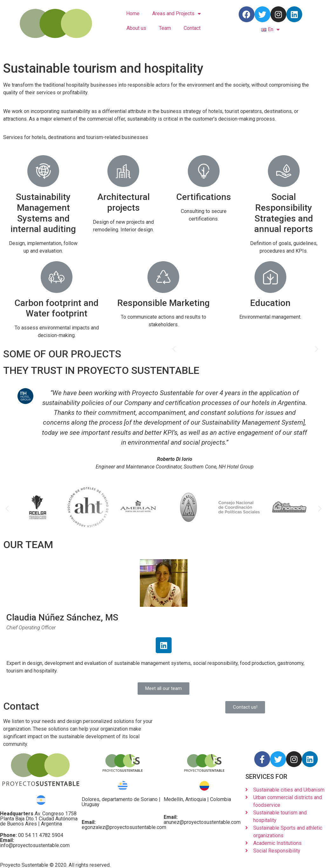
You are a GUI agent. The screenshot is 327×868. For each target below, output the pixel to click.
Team (165, 28)
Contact (192, 28)
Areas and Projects (177, 14)
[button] (174, 349)
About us (136, 28)
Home (133, 13)
